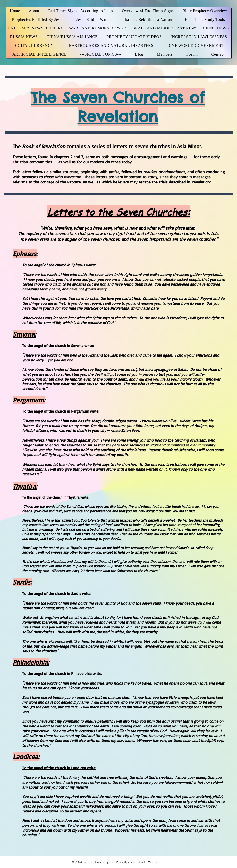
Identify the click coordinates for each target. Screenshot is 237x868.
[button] (205, 20)
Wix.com (155, 862)
